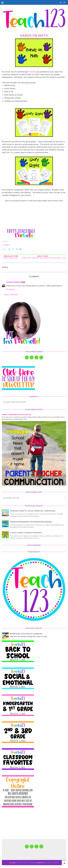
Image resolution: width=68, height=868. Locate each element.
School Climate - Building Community (26, 533)
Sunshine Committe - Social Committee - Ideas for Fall (33, 511)
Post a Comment (11, 295)
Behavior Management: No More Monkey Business (31, 522)
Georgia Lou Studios (52, 863)
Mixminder (32, 72)
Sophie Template (29, 863)
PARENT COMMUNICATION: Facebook (16, 414)
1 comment (6, 245)
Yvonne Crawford (14, 282)
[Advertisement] (34, 826)
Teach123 (20, 863)
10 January (10, 289)
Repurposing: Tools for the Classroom (26, 634)
